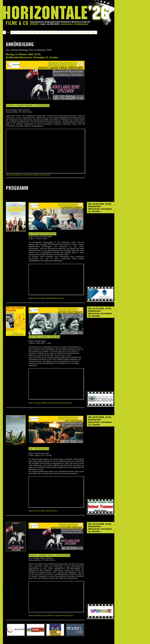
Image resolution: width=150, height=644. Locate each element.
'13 (66, 32)
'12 (71, 32)
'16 (53, 32)
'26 (8, 32)
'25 (12, 32)
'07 (89, 32)
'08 (84, 32)
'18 (44, 32)
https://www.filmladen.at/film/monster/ (43, 511)
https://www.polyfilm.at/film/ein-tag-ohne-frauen (50, 403)
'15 (57, 32)
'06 (93, 32)
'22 (26, 32)
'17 (48, 32)
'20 (35, 32)
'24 (17, 32)
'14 (62, 32)
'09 (80, 32)
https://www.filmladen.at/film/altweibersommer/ (47, 298)
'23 (21, 32)
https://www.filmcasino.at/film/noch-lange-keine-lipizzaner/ (28, 175)
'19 (39, 32)
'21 (30, 32)
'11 (75, 32)
